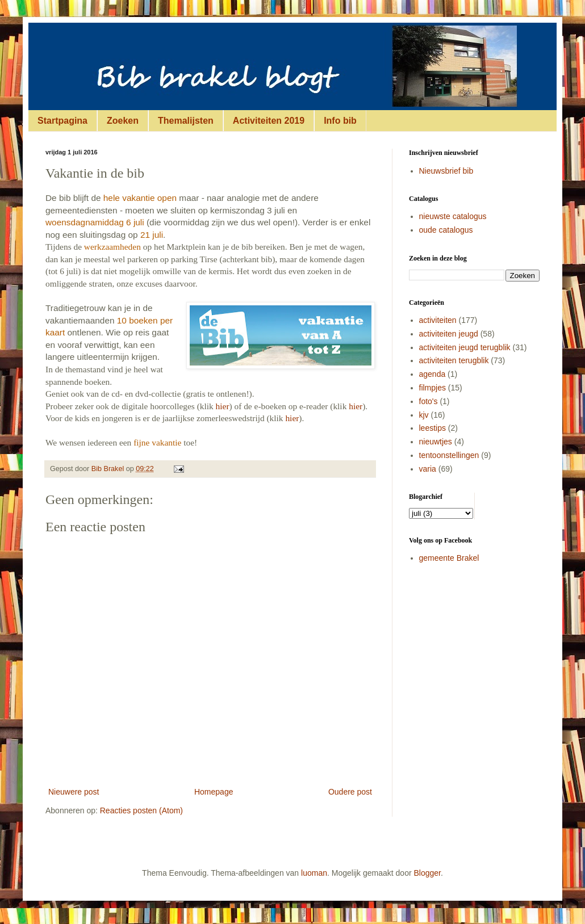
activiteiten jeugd (449, 334)
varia (428, 469)
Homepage (214, 792)
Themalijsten (186, 121)
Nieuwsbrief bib (446, 171)
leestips (433, 428)
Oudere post (350, 792)
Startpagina (62, 121)
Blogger (427, 873)
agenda (433, 374)
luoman (314, 873)
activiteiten (438, 320)
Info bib (340, 121)
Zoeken (123, 121)
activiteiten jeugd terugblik (465, 347)
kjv (424, 415)
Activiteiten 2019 (269, 121)
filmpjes (433, 388)
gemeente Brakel (449, 558)
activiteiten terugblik (454, 360)
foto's (429, 401)
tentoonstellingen (449, 455)
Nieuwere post (74, 792)
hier (223, 406)
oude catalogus (446, 230)
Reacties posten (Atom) (141, 810)
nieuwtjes (436, 442)
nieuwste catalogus (453, 216)
